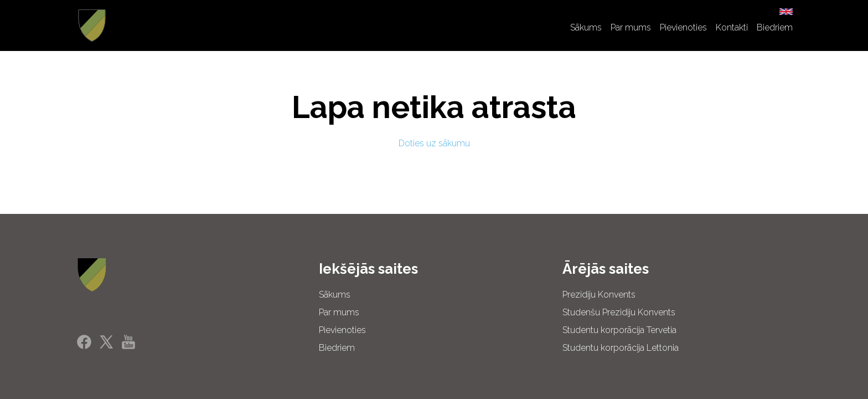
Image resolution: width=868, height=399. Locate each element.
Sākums (586, 27)
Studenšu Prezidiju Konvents (619, 312)
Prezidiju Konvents (599, 295)
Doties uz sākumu (434, 143)
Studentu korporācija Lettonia (621, 348)
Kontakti (732, 27)
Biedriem (775, 27)
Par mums (631, 27)
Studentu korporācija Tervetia (619, 330)
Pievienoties (683, 27)
